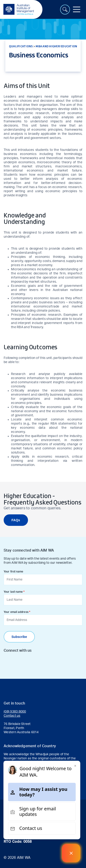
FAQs (16, 520)
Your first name (14, 572)
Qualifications (21, 46)
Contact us (12, 716)
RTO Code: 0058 (18, 842)
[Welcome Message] (71, 853)
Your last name (13, 592)
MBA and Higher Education (56, 46)
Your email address (16, 612)
